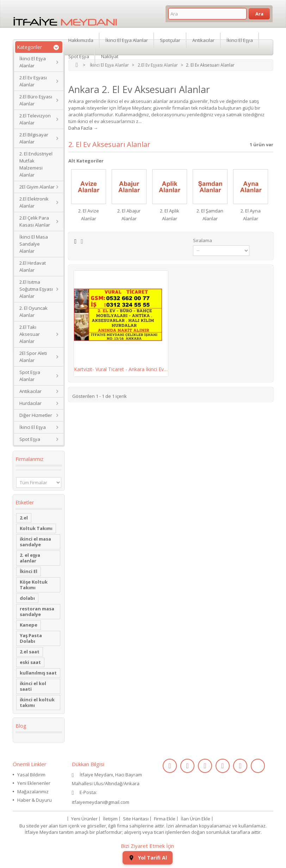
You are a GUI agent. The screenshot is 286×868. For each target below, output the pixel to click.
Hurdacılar (30, 403)
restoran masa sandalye (37, 611)
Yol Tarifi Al (148, 858)
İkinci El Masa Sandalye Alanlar (34, 244)
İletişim (110, 819)
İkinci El (29, 571)
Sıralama (203, 240)
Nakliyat (110, 56)
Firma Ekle (165, 819)
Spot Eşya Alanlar (30, 376)
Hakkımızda (81, 40)
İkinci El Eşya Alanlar (33, 62)
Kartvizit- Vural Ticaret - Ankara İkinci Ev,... (121, 369)
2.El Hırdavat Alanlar (33, 266)
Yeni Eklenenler (34, 783)
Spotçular (170, 40)
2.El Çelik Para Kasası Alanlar (35, 221)
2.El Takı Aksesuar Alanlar (30, 334)
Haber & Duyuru (35, 800)
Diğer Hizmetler (36, 415)
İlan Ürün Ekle (195, 819)
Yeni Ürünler (84, 819)
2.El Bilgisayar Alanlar (34, 138)
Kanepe (29, 625)
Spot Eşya (30, 439)
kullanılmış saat (38, 673)
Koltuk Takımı (36, 528)
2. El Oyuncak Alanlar (33, 312)
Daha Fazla (80, 128)
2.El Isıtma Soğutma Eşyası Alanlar (36, 289)
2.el (24, 518)
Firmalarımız (29, 459)
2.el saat (30, 652)
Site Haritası (136, 819)
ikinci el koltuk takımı (37, 702)
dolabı (27, 598)
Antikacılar (30, 391)
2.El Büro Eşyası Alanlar (36, 100)
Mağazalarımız (33, 792)
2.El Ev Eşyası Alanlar (33, 81)
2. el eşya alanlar (30, 558)
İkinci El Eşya (33, 427)
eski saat (30, 662)
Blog (21, 726)
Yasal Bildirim (31, 775)
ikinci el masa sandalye (35, 542)
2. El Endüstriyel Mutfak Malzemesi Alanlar (36, 164)
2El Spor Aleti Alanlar (33, 357)
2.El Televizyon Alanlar (35, 119)
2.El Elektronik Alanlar (34, 202)
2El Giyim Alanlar (37, 187)
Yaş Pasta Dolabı (31, 638)
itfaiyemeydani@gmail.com (101, 802)
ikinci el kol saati (33, 686)
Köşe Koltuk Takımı (34, 585)
